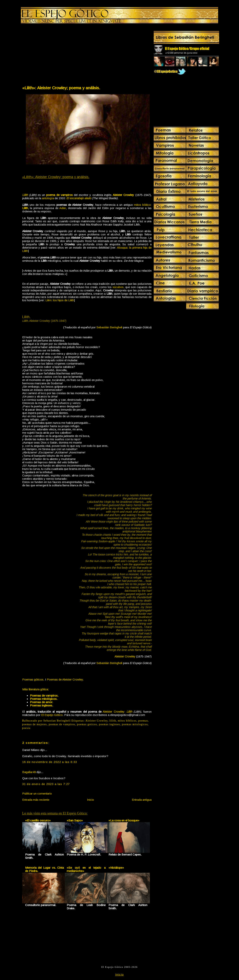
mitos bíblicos (127, 721)
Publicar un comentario (37, 793)
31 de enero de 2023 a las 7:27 (46, 784)
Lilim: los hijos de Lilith (60, 300)
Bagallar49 (29, 772)
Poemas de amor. (41, 702)
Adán (63, 208)
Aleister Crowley (97, 721)
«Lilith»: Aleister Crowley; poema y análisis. (61, 88)
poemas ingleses (109, 724)
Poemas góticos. (33, 679)
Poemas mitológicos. (44, 699)
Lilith (25, 208)
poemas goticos (87, 724)
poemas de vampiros (62, 724)
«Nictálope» (116, 868)
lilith (113, 721)
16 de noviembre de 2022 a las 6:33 (50, 762)
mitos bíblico (142, 205)
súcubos (118, 287)
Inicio (90, 800)
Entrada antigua (142, 800)
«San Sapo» (75, 820)
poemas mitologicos (135, 724)
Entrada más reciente (36, 800)
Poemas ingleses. (41, 705)
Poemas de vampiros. (44, 696)
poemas (143, 721)
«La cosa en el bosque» (124, 820)
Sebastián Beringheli (109, 327)
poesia (26, 728)
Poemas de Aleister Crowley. (65, 679)
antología (48, 198)
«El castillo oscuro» (38, 820)
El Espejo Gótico (52, 715)
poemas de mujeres (35, 724)
